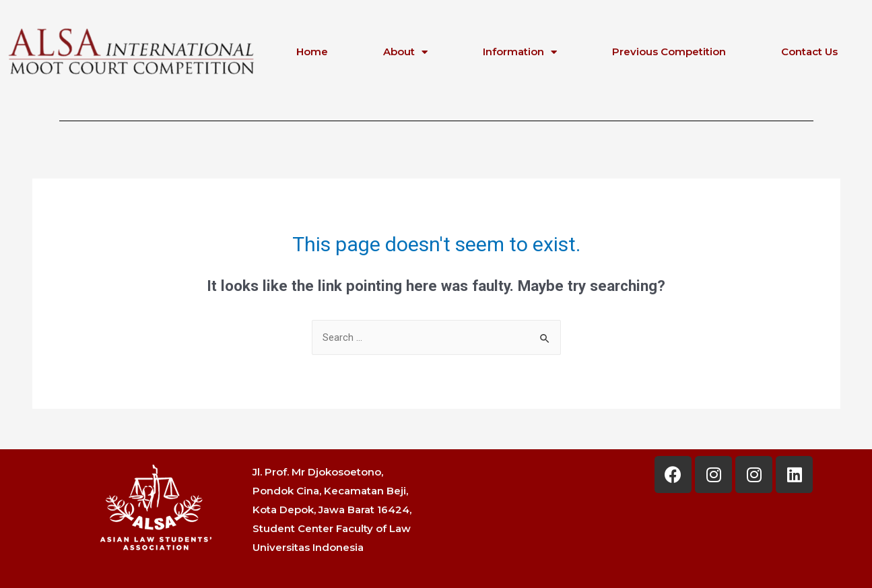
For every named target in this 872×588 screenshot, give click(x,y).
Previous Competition (669, 52)
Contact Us (809, 52)
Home (312, 52)
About (405, 52)
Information (520, 52)
